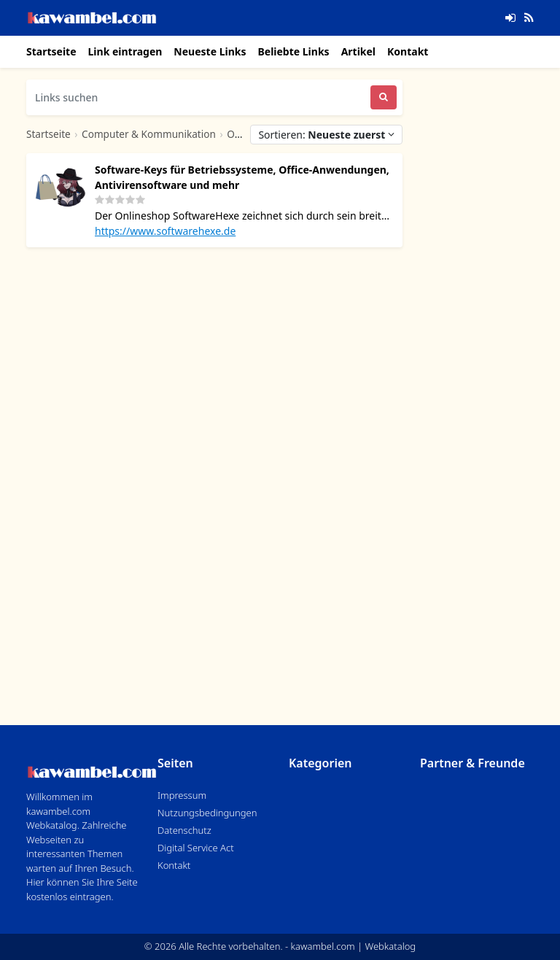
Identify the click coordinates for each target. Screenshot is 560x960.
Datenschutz (184, 830)
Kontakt (408, 51)
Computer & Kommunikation (149, 134)
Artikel (358, 51)
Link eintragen (125, 51)
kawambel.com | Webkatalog (354, 946)
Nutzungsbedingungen (207, 813)
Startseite (51, 51)
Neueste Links (210, 51)
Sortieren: (326, 135)
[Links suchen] (198, 97)
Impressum (182, 795)
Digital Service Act (196, 848)
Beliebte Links (293, 51)
